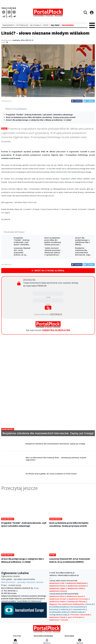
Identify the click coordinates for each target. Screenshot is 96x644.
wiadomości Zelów (76, 588)
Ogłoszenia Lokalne (10, 576)
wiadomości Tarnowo (59, 620)
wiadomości (67, 604)
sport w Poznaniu (75, 617)
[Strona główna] (15, 640)
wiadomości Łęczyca (58, 591)
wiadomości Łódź (57, 583)
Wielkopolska (79, 604)
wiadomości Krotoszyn (78, 599)
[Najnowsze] (47, 640)
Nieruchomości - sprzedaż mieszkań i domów (22, 582)
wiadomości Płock (57, 596)
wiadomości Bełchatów (76, 583)
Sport (4, 129)
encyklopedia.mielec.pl (59, 612)
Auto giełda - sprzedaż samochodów (18, 579)
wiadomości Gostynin (77, 586)
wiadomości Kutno (57, 586)
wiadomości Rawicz (58, 601)
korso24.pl (54, 609)
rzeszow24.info (79, 609)
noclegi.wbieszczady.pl (59, 615)
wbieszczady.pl (78, 612)
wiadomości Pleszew (77, 601)
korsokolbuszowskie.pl (59, 607)
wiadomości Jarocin (75, 596)
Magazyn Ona (55, 604)
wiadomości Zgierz (57, 588)
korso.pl (90, 604)
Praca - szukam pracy (11, 585)
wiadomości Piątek (57, 617)
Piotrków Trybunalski (80, 615)
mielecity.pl (65, 609)
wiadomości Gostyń (58, 599)
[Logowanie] (80, 640)
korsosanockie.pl (78, 607)
